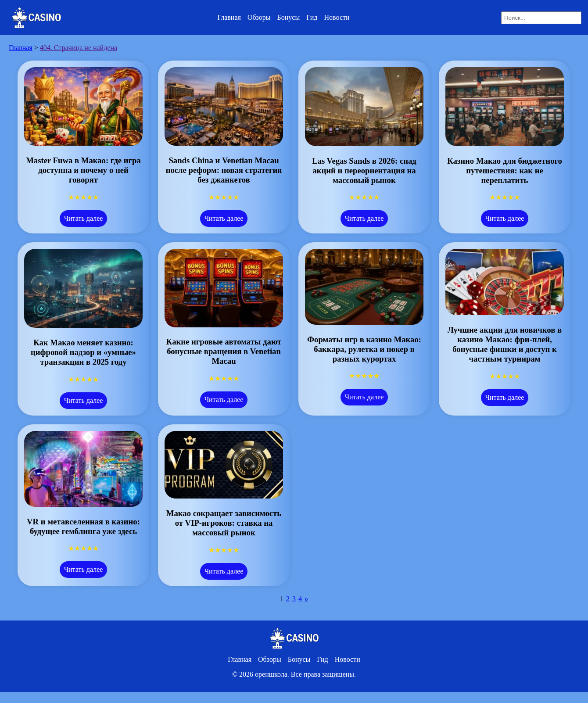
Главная (229, 17)
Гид (312, 17)
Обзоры (259, 17)
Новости (337, 17)
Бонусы (289, 17)
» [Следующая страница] (306, 599)
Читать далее (84, 218)
